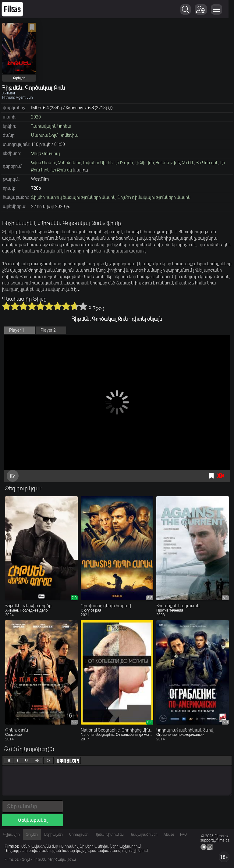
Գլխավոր (11, 834)
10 (83, 306)
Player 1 (17, 330)
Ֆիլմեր (32, 834)
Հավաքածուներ (144, 834)
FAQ (183, 834)
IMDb (36, 108)
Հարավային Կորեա (51, 126)
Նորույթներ (79, 834)
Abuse (169, 834)
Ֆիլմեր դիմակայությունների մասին (154, 197)
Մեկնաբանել (33, 820)
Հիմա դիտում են (109, 834)
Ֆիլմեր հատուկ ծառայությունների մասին (73, 197)
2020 (36, 117)
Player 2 (48, 330)
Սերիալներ (53, 834)
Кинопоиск (76, 108)
